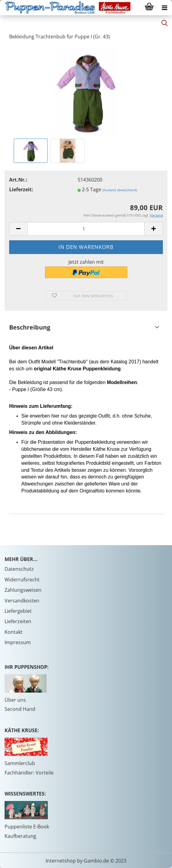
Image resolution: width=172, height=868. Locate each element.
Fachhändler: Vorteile (29, 773)
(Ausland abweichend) (120, 190)
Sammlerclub (20, 763)
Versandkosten (22, 601)
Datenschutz (19, 569)
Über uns (15, 700)
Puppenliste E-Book (27, 827)
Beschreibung (30, 327)
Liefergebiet (18, 611)
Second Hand (20, 709)
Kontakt (14, 632)
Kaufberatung (20, 836)
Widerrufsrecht (22, 580)
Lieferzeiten (18, 621)
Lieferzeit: (21, 189)
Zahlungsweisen (23, 590)
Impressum (18, 642)
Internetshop (61, 861)
